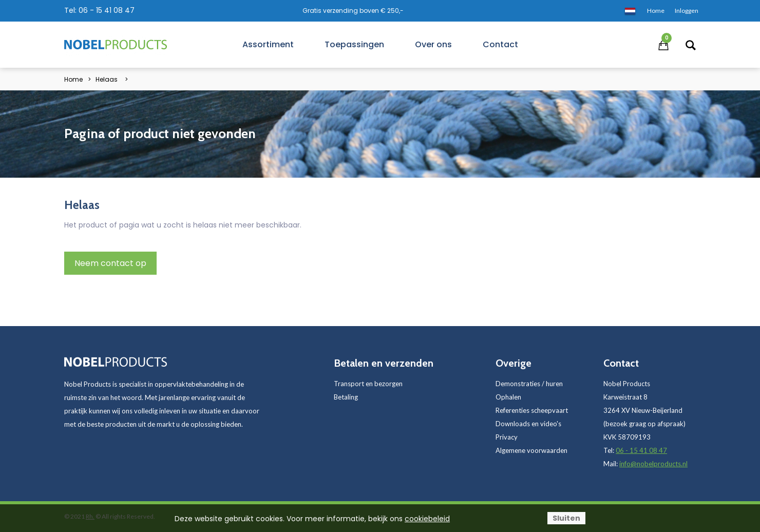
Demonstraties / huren (529, 384)
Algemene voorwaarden (531, 450)
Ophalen (508, 397)
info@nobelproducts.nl (653, 464)
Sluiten (566, 518)
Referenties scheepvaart (532, 410)
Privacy (507, 437)
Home (73, 79)
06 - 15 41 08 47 (107, 10)
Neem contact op (110, 263)
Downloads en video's (528, 424)
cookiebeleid (427, 519)
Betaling (346, 397)
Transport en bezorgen (368, 384)
